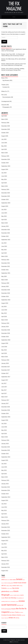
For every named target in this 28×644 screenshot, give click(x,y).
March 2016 (5, 437)
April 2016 (4, 434)
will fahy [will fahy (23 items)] (17, 618)
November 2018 (6, 333)
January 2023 (5, 226)
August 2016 (5, 420)
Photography (6, 107)
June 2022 (4, 246)
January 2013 (5, 564)
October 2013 (5, 534)
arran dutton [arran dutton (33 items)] (13, 580)
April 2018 (4, 353)
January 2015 (5, 484)
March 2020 (5, 280)
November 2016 (6, 410)
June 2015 (4, 467)
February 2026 (5, 123)
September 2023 (6, 203)
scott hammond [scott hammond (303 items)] (9, 605)
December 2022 (6, 230)
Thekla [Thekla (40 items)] (17, 612)
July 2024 (4, 173)
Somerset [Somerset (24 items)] (19, 605)
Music (3, 78)
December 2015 (6, 447)
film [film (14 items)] (7, 588)
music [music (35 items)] (3, 598)
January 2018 (5, 363)
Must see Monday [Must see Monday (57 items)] (11, 598)
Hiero (11, 642)
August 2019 (5, 303)
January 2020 (5, 286)
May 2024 (4, 179)
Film (3, 95)
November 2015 (6, 450)
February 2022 (5, 260)
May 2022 (4, 250)
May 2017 (4, 390)
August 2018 (5, 343)
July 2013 (4, 544)
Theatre (3, 85)
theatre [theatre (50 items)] (13, 609)
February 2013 (5, 561)
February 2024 (5, 189)
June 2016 (4, 427)
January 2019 (5, 327)
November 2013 (6, 531)
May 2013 (4, 551)
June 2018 (4, 347)
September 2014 (6, 497)
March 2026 (5, 119)
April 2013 (4, 554)
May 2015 (4, 470)
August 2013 (5, 541)
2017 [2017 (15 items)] (8, 580)
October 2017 (5, 373)
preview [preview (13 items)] (17, 601)
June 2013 (4, 547)
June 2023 (4, 213)
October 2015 (5, 454)
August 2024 (5, 169)
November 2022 (6, 233)
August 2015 (5, 460)
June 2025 (4, 143)
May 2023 (4, 216)
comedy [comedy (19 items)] (21, 586)
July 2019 (4, 307)
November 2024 (6, 159)
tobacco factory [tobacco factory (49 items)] (17, 615)
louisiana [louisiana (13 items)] (11, 595)
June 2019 (4, 310)
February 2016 (5, 440)
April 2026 (4, 116)
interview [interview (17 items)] (11, 592)
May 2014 (4, 510)
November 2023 (6, 196)
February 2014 (5, 520)
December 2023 (6, 193)
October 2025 (5, 133)
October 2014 (5, 494)
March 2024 (5, 186)
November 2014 (6, 490)
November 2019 (6, 293)
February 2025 (5, 156)
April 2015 (4, 474)
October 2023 (5, 200)
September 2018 (6, 340)
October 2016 (5, 413)
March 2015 (5, 477)
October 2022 (5, 236)
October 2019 (5, 296)
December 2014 (6, 487)
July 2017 (4, 383)
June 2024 (4, 176)
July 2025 (4, 139)
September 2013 (6, 537)
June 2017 (4, 387)
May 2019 (4, 313)
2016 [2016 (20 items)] (6, 580)
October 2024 (5, 163)
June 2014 (4, 507)
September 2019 (6, 300)
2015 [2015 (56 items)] (3, 580)
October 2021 (5, 270)
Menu (14, 17)
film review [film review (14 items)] (10, 588)
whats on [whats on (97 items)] (12, 618)
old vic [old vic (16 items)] (9, 601)
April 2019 (4, 317)
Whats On (4, 91)
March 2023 (5, 223)
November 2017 (6, 370)
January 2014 (5, 524)
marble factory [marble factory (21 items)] (16, 595)
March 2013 (5, 557)
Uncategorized (5, 101)
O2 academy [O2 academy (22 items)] (19, 598)
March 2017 (5, 397)
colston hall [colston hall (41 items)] (15, 586)
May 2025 (4, 146)
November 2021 (6, 266)
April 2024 (4, 183)
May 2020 (4, 276)
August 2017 (5, 380)
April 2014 (4, 514)
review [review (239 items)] (22, 601)
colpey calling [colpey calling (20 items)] (9, 586)
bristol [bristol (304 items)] (19, 579)
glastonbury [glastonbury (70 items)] (5, 591)
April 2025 (4, 149)
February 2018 (5, 360)
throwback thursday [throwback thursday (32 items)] (6, 615)
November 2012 (6, 567)
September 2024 (6, 166)
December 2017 (6, 367)
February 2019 (5, 323)
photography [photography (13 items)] (13, 601)
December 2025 (6, 126)
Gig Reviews (6, 80)
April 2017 (4, 393)
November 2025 (6, 129)
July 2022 (4, 243)
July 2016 (4, 424)
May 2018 (4, 350)
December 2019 (6, 290)
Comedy (5, 87)
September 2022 (6, 240)
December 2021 (6, 263)
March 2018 (5, 357)
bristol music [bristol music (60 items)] (18, 583)
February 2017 (5, 400)
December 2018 (6, 330)
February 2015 (5, 480)
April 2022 (4, 253)
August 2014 (5, 500)
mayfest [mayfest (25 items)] (22, 595)
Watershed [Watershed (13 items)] (6, 618)
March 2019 (5, 320)
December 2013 (6, 527)
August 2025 (5, 136)
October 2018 (5, 337)
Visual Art (4, 105)
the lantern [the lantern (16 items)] (21, 612)
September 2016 (6, 417)
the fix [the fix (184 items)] (18, 609)
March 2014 (5, 517)
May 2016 (4, 430)
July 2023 (4, 210)
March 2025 (5, 153)
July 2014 (4, 504)
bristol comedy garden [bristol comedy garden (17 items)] (9, 583)
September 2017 (6, 377)
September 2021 (6, 273)
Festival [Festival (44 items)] (4, 588)
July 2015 (4, 464)
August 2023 (5, 206)
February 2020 (5, 283)
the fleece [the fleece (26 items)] (12, 612)
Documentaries (7, 97)
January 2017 (5, 403)
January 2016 (5, 444)
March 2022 (5, 256)
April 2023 (4, 220)
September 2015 (6, 457)
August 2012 (5, 571)
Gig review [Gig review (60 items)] (16, 588)
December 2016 (6, 407)
